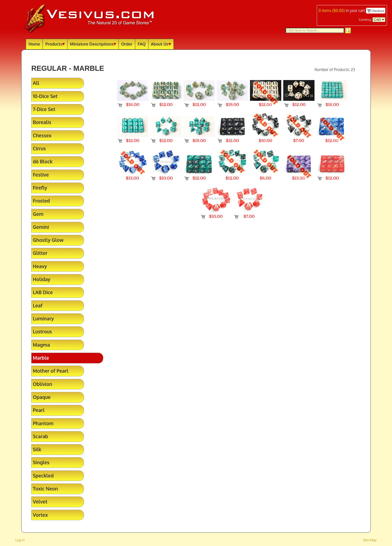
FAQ (142, 44)
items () (332, 11)
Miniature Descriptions (93, 44)
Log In (20, 540)
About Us (161, 44)
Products (55, 44)
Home (34, 44)
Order (127, 44)
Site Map (370, 540)
